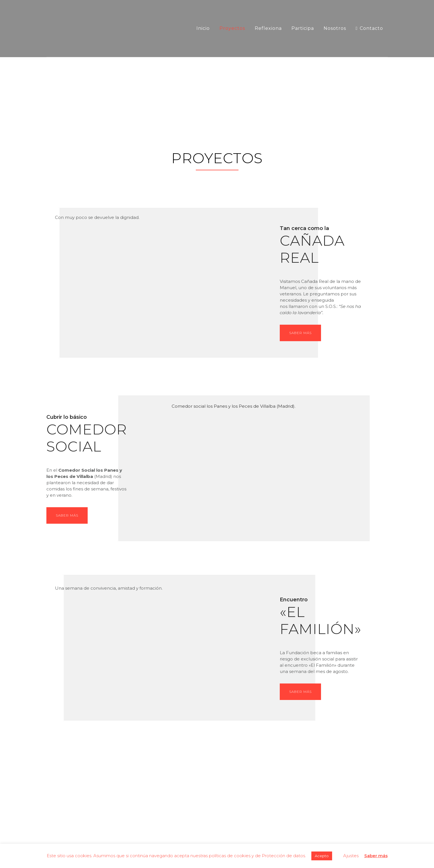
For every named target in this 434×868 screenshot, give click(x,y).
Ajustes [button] (351, 856)
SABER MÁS (67, 515)
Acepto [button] (322, 856)
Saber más (300, 333)
